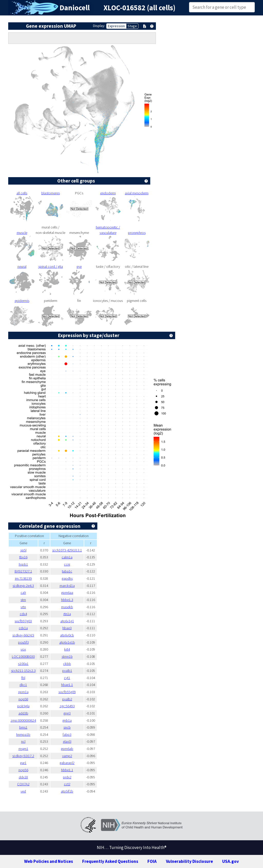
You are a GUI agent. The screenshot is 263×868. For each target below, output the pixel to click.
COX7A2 (23, 784)
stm (23, 600)
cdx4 (23, 614)
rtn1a (67, 614)
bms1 (23, 727)
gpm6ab (67, 749)
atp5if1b (67, 791)
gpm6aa (67, 593)
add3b (23, 713)
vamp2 (67, 756)
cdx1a (23, 628)
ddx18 (23, 777)
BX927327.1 (23, 571)
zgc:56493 (67, 706)
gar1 (23, 763)
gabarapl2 (67, 763)
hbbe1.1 (67, 770)
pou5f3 (23, 642)
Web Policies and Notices (49, 861)
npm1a (23, 692)
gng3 (67, 713)
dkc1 (23, 685)
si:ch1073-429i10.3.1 (67, 550)
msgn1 (23, 749)
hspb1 (23, 564)
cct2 (67, 784)
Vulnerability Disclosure (189, 861)
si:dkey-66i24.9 (23, 635)
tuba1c (67, 571)
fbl (23, 678)
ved (23, 791)
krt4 (67, 649)
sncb (67, 727)
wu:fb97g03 (23, 621)
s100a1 (23, 664)
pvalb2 (67, 699)
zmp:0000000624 (23, 720)
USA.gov (231, 861)
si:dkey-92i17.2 (23, 756)
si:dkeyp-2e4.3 (23, 586)
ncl (23, 741)
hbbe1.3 (67, 600)
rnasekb (67, 607)
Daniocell (75, 8)
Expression (116, 26)
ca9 (23, 593)
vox (23, 649)
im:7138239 (23, 578)
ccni (67, 564)
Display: (99, 26)
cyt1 (67, 678)
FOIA (152, 861)
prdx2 (67, 777)
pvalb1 (67, 671)
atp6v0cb (67, 635)
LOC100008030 (23, 656)
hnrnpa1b (23, 735)
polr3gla (23, 706)
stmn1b (67, 656)
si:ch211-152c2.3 (23, 671)
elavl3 (67, 741)
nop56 (23, 770)
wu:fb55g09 (67, 692)
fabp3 (67, 735)
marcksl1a (67, 586)
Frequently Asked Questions (110, 861)
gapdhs (67, 578)
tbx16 (23, 557)
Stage (132, 26)
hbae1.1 (67, 685)
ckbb (67, 664)
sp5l (23, 550)
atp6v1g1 (67, 621)
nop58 (23, 699)
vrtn (23, 607)
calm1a (67, 557)
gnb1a (67, 720)
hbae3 (67, 628)
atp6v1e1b (67, 642)
